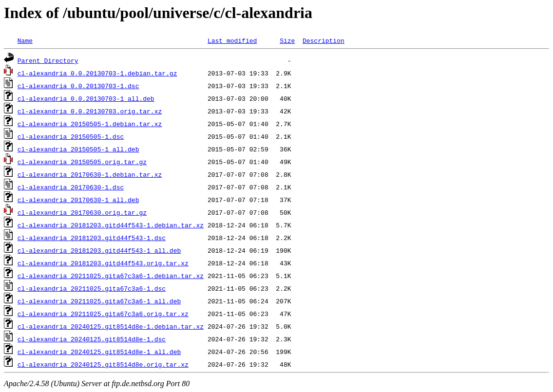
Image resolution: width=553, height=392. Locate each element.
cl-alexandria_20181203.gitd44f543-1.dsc (92, 238)
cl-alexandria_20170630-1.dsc (71, 187)
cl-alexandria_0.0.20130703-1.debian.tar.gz (97, 73)
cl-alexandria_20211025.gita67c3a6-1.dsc (92, 288)
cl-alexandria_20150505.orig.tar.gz (82, 162)
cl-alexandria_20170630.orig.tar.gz (82, 212)
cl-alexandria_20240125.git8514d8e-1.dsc (92, 339)
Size (287, 40)
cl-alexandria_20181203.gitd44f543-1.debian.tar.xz (111, 225)
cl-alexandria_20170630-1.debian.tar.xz (90, 174)
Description (324, 40)
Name (25, 40)
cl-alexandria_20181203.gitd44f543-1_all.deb (99, 250)
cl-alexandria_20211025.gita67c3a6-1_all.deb (99, 301)
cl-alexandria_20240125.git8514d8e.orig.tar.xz (103, 364)
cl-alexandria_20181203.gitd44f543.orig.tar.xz (103, 263)
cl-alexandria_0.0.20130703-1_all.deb (86, 98)
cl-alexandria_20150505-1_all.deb (78, 149)
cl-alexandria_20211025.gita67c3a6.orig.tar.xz (103, 314)
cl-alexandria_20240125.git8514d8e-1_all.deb (99, 352)
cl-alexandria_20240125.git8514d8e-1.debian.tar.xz (111, 326)
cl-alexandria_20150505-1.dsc (71, 136)
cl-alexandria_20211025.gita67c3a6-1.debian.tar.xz (111, 276)
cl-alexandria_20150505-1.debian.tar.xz (90, 124)
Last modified (232, 40)
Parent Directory (48, 60)
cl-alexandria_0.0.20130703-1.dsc (78, 86)
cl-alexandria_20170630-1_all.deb (78, 200)
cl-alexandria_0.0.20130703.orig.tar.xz (90, 111)
